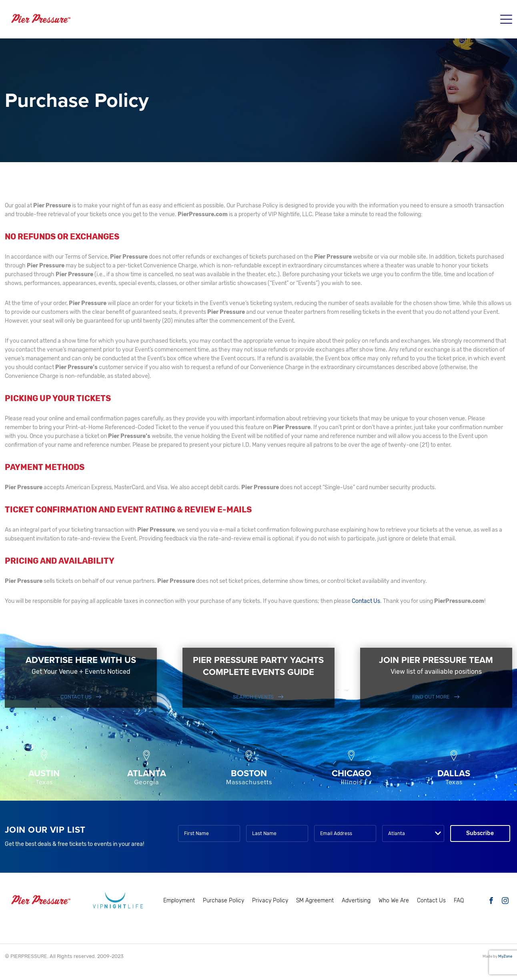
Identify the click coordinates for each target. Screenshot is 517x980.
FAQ (459, 901)
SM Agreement (315, 901)
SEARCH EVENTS (253, 697)
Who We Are (394, 901)
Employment (179, 901)
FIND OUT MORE (431, 697)
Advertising (356, 901)
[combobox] (413, 833)
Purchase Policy (223, 901)
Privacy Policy (270, 901)
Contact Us (366, 601)
